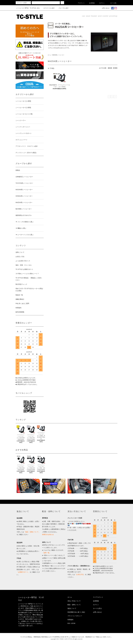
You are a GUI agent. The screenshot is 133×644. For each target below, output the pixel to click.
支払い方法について (74, 601)
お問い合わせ (104, 8)
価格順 (110, 68)
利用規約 (18, 308)
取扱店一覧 (19, 295)
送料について (20, 252)
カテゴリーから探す (48, 8)
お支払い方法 (20, 257)
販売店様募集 (20, 312)
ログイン (101, 3)
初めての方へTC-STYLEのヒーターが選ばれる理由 (29, 290)
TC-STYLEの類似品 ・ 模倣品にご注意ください (29, 279)
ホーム (49, 55)
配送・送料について (74, 605)
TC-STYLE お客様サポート (24, 269)
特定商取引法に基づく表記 (76, 612)
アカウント (80, 3)
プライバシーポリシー (75, 616)
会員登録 (91, 3)
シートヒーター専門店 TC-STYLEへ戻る (28, 8)
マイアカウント (98, 597)
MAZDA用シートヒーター (58, 55)
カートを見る (97, 608)
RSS (69, 623)
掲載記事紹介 (20, 299)
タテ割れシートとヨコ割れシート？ (27, 274)
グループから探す (62, 8)
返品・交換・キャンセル (24, 265)
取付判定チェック (21, 284)
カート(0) (112, 3)
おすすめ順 (103, 68)
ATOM (73, 623)
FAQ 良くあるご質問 (22, 303)
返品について (72, 608)
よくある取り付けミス (23, 261)
